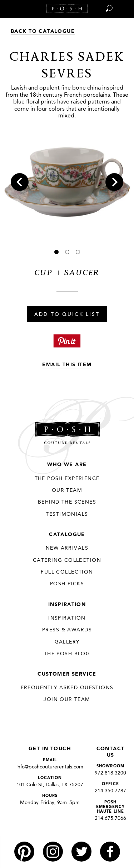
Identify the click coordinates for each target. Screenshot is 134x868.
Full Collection (67, 572)
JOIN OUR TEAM (67, 700)
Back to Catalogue (43, 31)
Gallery (67, 642)
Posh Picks (67, 584)
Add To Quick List (67, 315)
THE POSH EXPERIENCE (67, 479)
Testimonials (67, 514)
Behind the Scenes (67, 502)
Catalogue (67, 535)
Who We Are (67, 465)
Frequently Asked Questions (67, 688)
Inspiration (67, 605)
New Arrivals (67, 548)
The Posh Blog (67, 654)
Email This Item (67, 365)
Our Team (67, 490)
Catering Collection (67, 560)
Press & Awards (67, 630)
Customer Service (67, 674)
